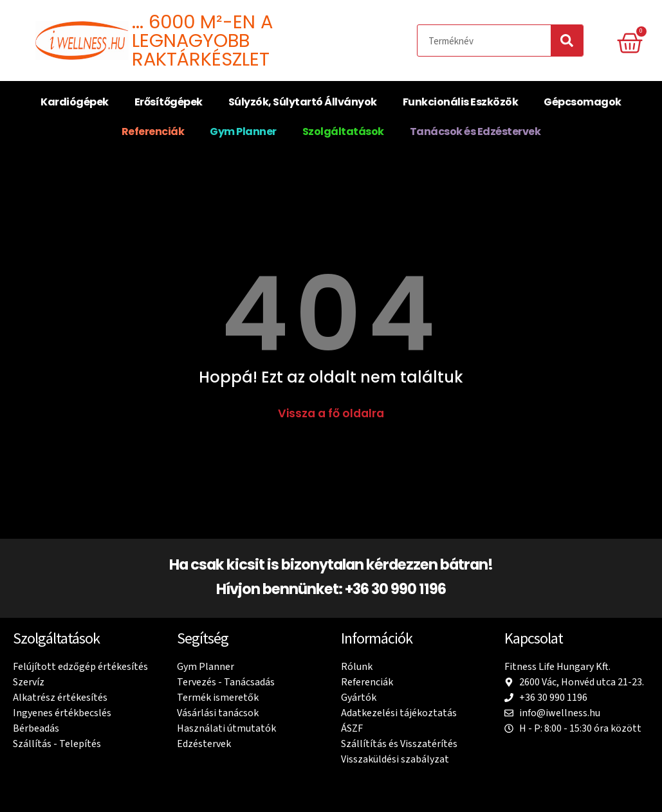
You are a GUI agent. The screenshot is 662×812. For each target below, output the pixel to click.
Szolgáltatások (343, 131)
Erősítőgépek (169, 102)
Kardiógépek (75, 102)
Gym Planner (243, 131)
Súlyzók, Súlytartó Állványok (303, 102)
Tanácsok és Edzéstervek (475, 131)
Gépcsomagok (583, 102)
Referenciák (153, 131)
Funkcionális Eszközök (461, 102)
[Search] (567, 41)
